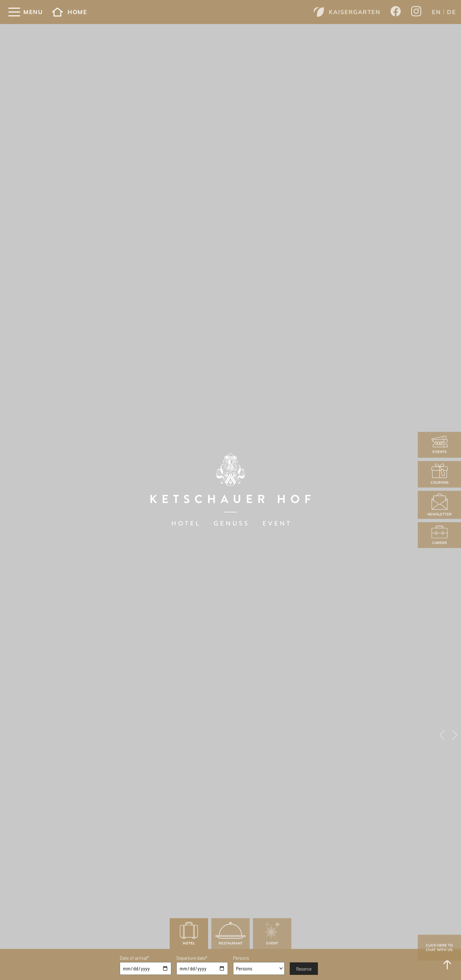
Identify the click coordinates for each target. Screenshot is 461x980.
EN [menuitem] (436, 12)
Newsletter (440, 505)
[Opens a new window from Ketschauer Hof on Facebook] (396, 12)
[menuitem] (436, 12)
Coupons (440, 474)
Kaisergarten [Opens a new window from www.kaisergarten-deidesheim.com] (347, 12)
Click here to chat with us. (440, 947)
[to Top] (447, 965)
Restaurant (230, 934)
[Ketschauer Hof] (230, 490)
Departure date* (192, 958)
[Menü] (14, 12)
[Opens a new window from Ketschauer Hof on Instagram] (416, 12)
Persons (241, 958)
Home (70, 12)
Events (440, 445)
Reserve (304, 969)
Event (272, 934)
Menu (33, 12)
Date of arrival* (134, 958)
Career (440, 535)
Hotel (189, 934)
